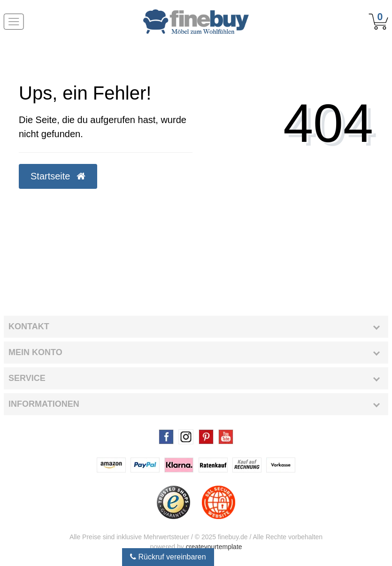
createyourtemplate (214, 547)
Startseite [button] (58, 176)
